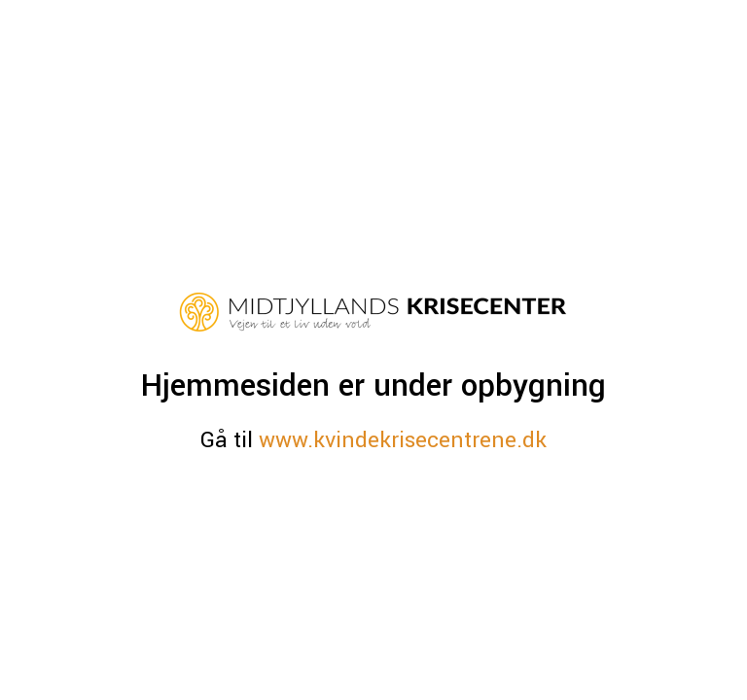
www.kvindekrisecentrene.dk (403, 440)
